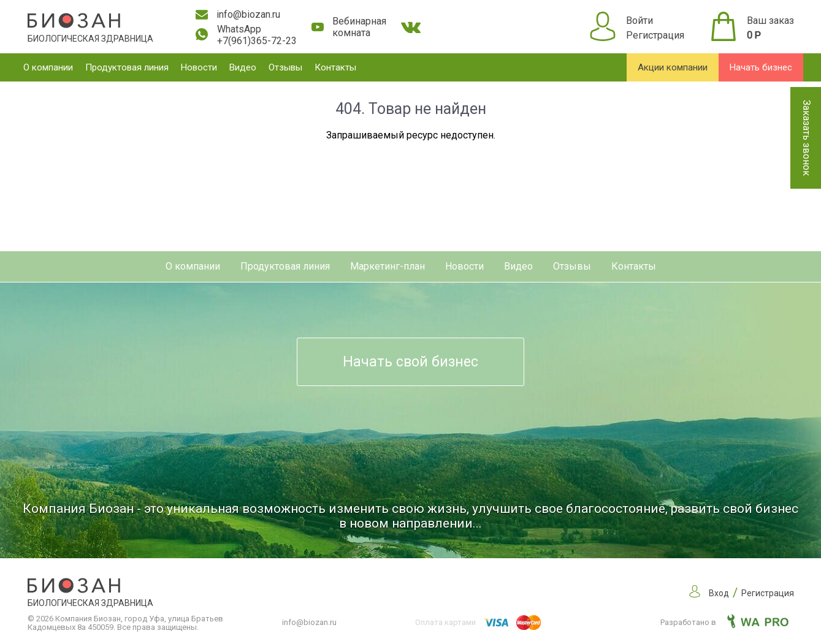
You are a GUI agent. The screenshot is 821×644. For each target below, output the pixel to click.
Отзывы (285, 67)
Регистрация (655, 35)
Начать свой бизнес (410, 362)
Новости (199, 67)
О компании (48, 67)
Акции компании (673, 67)
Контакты (335, 67)
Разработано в (724, 622)
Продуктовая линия (127, 67)
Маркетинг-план (388, 266)
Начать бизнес (761, 67)
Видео (243, 67)
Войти (640, 21)
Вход (719, 593)
